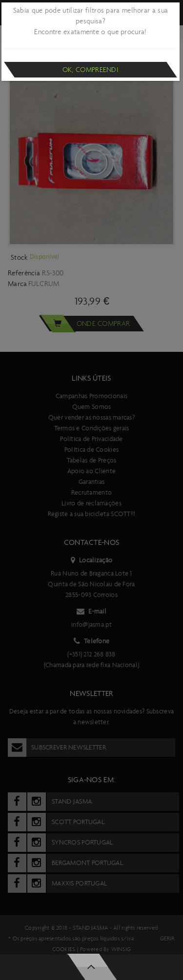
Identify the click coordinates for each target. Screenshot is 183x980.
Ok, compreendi (91, 70)
